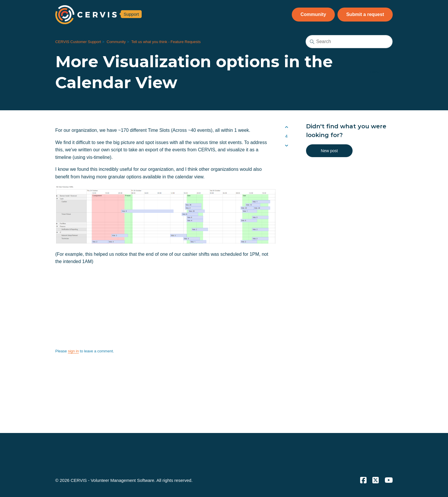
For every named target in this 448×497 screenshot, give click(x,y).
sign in (73, 351)
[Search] (349, 42)
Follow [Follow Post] (375, 72)
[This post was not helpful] (286, 146)
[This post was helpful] (286, 127)
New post (329, 151)
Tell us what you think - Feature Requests (166, 42)
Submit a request (365, 14)
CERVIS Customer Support (78, 42)
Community (313, 14)
